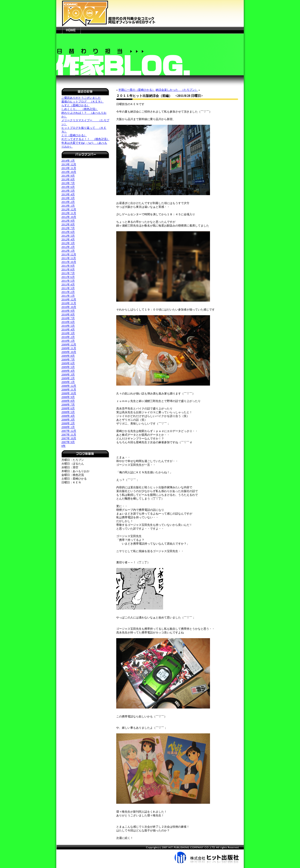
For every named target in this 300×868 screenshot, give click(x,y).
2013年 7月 (68, 183)
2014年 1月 (68, 161)
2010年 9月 (68, 311)
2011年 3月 (68, 288)
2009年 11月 (69, 348)
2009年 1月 (68, 382)
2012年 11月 (69, 213)
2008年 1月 (68, 427)
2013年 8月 (68, 179)
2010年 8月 (68, 315)
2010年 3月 (68, 333)
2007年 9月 (68, 442)
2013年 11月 (69, 168)
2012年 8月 (68, 224)
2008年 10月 (69, 393)
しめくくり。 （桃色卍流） (80, 109)
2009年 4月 (68, 371)
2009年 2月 (68, 378)
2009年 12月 (69, 345)
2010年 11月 (69, 303)
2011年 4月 (68, 284)
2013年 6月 (68, 187)
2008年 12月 (69, 386)
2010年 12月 (69, 299)
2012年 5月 (68, 236)
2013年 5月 (68, 191)
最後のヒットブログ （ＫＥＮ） (82, 102)
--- (59, 30)
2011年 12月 (69, 254)
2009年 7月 (68, 360)
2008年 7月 (68, 405)
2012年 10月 (69, 217)
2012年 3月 (68, 243)
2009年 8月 (68, 356)
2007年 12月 (69, 431)
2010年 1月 (68, 341)
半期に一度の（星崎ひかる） (137, 90)
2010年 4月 (68, 330)
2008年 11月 (69, 390)
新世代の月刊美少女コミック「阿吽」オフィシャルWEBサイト (150, 13)
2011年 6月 (68, 277)
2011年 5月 (68, 281)
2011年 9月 (68, 266)
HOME (71, 30)
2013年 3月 (68, 198)
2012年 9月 (68, 221)
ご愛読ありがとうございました (81, 98)
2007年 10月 (69, 438)
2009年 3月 (68, 375)
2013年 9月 (68, 176)
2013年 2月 (68, 202)
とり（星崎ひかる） (74, 135)
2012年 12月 (69, 209)
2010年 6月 (68, 322)
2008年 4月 (68, 416)
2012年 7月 (68, 228)
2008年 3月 (68, 420)
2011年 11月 (69, 258)
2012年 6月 (68, 232)
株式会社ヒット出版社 (150, 854)
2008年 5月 (68, 412)
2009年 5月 (68, 367)
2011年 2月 (68, 292)
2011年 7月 (68, 273)
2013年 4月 (68, 194)
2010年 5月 (68, 326)
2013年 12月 (69, 164)
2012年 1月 (68, 251)
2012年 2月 (68, 247)
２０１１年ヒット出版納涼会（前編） (144, 96)
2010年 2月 (68, 337)
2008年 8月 (68, 401)
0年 (64, 446)
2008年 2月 (68, 423)
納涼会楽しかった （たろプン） (177, 90)
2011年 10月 (69, 262)
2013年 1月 (68, 206)
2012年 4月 (68, 239)
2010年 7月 (68, 318)
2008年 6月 (68, 408)
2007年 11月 (69, 435)
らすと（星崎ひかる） (75, 105)
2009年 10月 (69, 352)
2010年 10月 (69, 307)
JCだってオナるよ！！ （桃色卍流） (85, 139)
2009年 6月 (68, 363)
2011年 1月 (68, 296)
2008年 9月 (68, 397)
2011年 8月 (68, 269)
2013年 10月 (69, 172)
